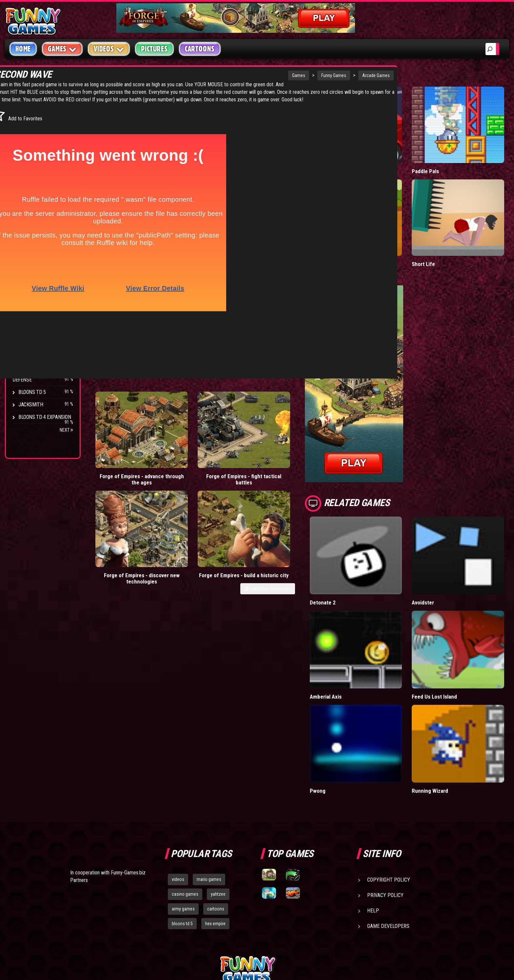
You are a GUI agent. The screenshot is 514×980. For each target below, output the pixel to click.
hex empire (215, 849)
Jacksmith (31, 405)
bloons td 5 (182, 849)
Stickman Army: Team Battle (378, 234)
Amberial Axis (362, 637)
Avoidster (441, 558)
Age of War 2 (33, 362)
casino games (185, 819)
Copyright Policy (389, 805)
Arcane (27, 349)
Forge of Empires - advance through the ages (120, 411)
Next (66, 430)
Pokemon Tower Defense (34, 377)
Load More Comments (303, 425)
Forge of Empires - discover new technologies (240, 411)
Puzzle (27, 128)
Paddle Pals (444, 156)
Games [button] (62, 49)
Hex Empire (31, 299)
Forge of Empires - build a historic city (301, 408)
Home (23, 49)
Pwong (354, 716)
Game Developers (388, 851)
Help (373, 836)
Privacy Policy (385, 820)
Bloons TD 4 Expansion (45, 417)
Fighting (28, 153)
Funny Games (267, 75)
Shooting (29, 141)
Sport (25, 178)
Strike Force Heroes (42, 312)
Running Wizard (448, 716)
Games (232, 75)
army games (183, 834)
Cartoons (200, 49)
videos (178, 805)
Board (26, 203)
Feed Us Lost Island (453, 637)
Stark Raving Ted (38, 337)
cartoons (216, 834)
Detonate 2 (358, 558)
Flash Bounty (34, 287)
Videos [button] (109, 49)
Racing (26, 166)
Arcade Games (309, 75)
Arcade (27, 116)
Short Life (441, 234)
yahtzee (218, 819)
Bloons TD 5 (32, 392)
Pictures (154, 49)
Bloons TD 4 (32, 274)
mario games (209, 805)
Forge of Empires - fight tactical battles (181, 408)
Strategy (29, 191)
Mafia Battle (359, 156)
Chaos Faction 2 (37, 324)
